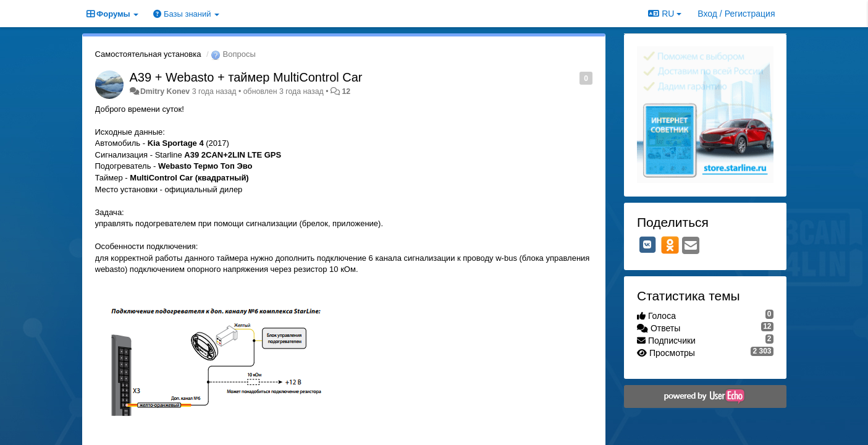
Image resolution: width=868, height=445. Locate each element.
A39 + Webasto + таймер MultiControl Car (246, 77)
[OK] (670, 245)
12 (346, 91)
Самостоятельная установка (148, 54)
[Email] (691, 246)
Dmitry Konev (165, 91)
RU (665, 14)
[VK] (647, 245)
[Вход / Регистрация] (736, 14)
